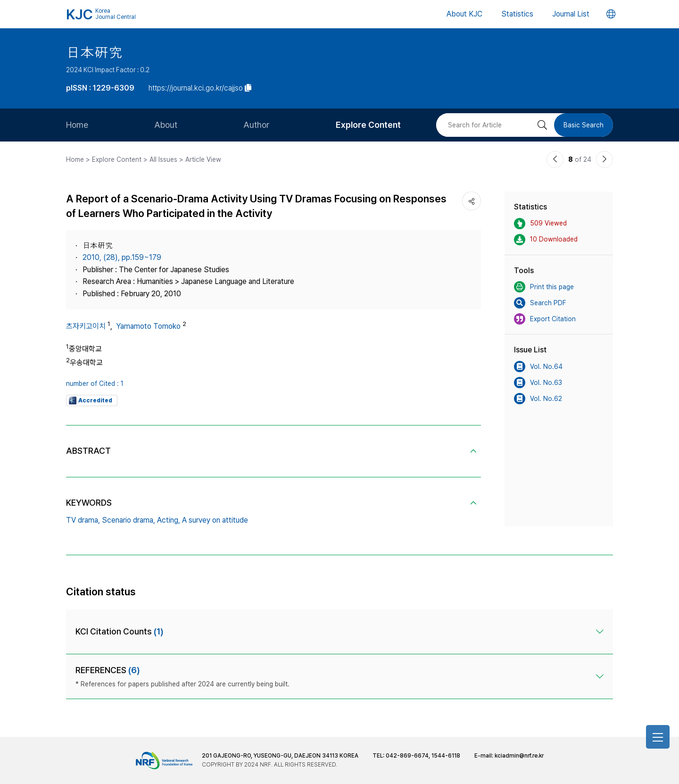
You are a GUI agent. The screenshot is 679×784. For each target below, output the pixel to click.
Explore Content (368, 125)
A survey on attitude (215, 520)
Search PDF (540, 303)
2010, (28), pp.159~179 (122, 257)
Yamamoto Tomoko (148, 326)
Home (77, 125)
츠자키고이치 (86, 326)
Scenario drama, (128, 520)
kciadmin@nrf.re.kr (519, 756)
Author (257, 125)
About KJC (464, 14)
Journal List (571, 14)
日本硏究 (94, 52)
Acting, (169, 520)
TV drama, (83, 520)
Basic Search (584, 125)
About (166, 125)
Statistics (517, 14)
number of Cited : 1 (95, 384)
